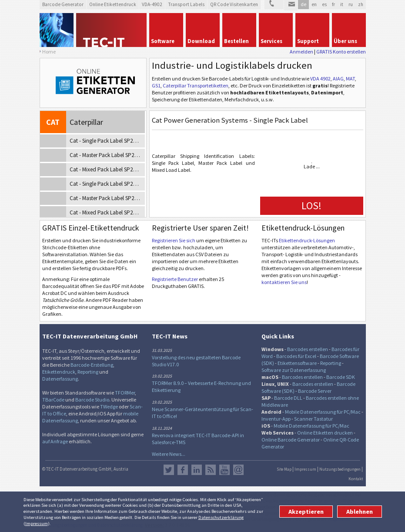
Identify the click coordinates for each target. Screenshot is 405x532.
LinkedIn (197, 470)
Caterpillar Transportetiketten (196, 85)
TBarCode (53, 400)
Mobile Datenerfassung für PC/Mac (323, 412)
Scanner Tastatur (313, 419)
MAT (350, 79)
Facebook (183, 470)
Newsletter (238, 470)
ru (351, 4)
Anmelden (301, 52)
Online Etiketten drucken (325, 433)
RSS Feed (211, 470)
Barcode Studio (92, 400)
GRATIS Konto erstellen (341, 52)
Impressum (37, 523)
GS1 (156, 85)
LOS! (311, 206)
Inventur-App (276, 419)
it (342, 4)
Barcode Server (315, 391)
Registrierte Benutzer (175, 279)
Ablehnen (360, 512)
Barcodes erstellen (308, 349)
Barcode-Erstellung (92, 365)
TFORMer (125, 393)
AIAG (338, 79)
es (324, 4)
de (303, 4)
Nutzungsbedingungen (340, 469)
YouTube (224, 470)
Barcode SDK (341, 377)
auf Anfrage (55, 441)
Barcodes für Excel (296, 356)
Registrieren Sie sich (174, 240)
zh (361, 4)
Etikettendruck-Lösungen (307, 240)
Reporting (88, 372)
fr (333, 4)
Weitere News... (169, 454)
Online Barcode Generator (291, 440)
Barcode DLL (288, 398)
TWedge (109, 407)
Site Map (284, 469)
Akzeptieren (306, 512)
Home (49, 52)
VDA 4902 (320, 79)
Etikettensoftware (297, 363)
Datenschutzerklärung (221, 517)
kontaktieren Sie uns (284, 282)
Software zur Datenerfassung (294, 370)
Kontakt (356, 479)
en (314, 4)
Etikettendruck (59, 372)
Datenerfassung (60, 379)
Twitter (169, 470)
